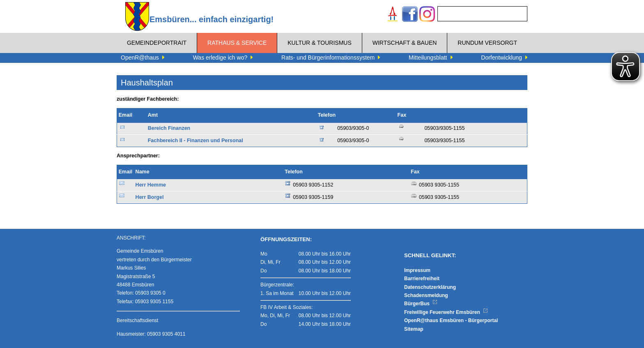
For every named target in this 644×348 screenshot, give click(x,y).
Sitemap (414, 329)
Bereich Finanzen (169, 128)
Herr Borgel (150, 197)
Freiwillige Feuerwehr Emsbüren (446, 312)
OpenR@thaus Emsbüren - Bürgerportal (451, 320)
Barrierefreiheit (422, 279)
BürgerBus (421, 304)
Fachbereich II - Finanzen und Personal (195, 141)
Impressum (417, 270)
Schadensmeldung (426, 295)
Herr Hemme (151, 185)
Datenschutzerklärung (430, 287)
